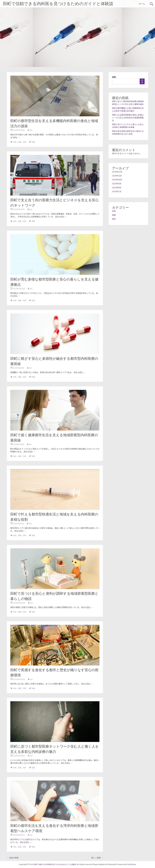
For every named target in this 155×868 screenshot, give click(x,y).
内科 (15, 142)
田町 (25, 142)
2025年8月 (117, 188)
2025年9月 (117, 184)
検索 (114, 77)
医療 (20, 142)
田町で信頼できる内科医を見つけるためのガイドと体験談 (58, 4)
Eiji (31, 130)
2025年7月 (117, 191)
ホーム (142, 4)
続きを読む (61, 217)
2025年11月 (117, 176)
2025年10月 (117, 180)
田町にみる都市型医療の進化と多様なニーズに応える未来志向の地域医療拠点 (128, 118)
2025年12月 (117, 172)
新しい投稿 (97, 858)
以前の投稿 (13, 858)
